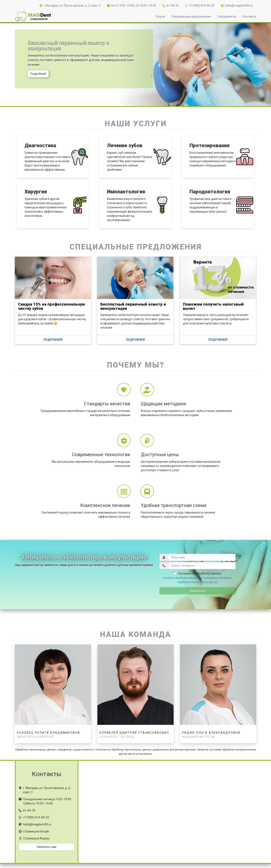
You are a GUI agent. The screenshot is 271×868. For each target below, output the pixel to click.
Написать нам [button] (47, 847)
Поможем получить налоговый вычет (213, 306)
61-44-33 (171, 6)
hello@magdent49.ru (237, 6)
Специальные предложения (191, 17)
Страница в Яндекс (36, 838)
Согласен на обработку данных (198, 573)
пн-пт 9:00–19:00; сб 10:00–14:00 (131, 6)
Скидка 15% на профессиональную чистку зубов (52, 306)
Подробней (38, 74)
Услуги (160, 17)
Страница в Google (36, 831)
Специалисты (227, 17)
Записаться (197, 591)
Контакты (249, 17)
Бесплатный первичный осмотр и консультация (133, 306)
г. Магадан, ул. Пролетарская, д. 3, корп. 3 (70, 6)
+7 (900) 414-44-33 (200, 6)
